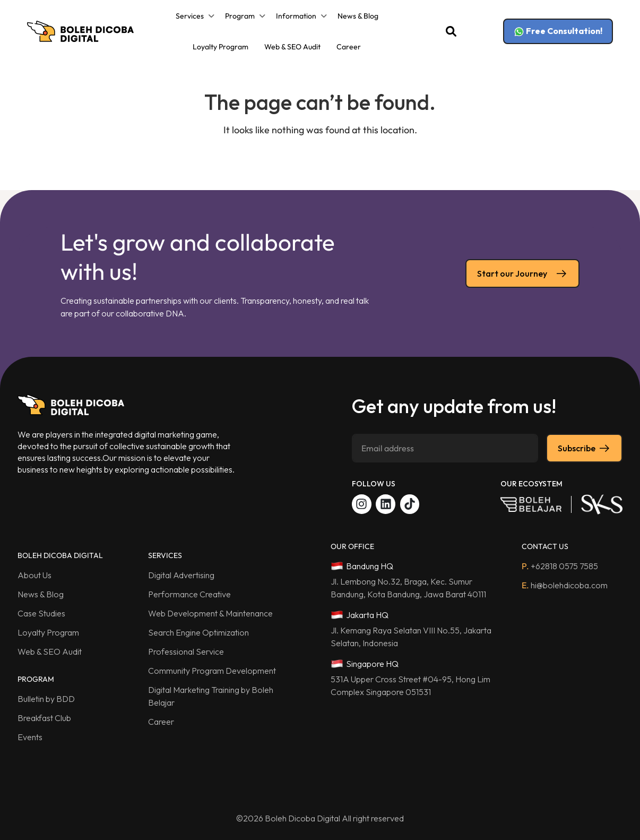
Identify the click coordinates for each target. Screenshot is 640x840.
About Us (34, 575)
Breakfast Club (44, 718)
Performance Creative (189, 594)
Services (190, 16)
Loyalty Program (220, 47)
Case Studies (41, 613)
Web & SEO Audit (292, 47)
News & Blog (358, 16)
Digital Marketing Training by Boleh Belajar (211, 696)
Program (240, 16)
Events (30, 737)
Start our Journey (522, 273)
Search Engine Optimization (198, 632)
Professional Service (186, 652)
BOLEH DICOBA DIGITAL (60, 555)
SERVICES (165, 555)
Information (296, 16)
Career (349, 47)
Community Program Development (212, 671)
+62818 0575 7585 (560, 566)
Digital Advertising (181, 575)
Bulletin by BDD (46, 699)
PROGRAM (36, 679)
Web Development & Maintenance (210, 613)
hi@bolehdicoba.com (565, 585)
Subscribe (584, 448)
